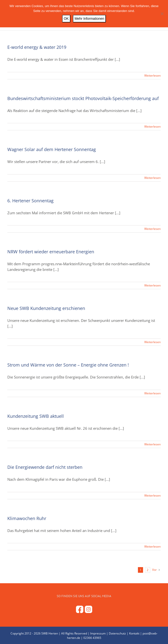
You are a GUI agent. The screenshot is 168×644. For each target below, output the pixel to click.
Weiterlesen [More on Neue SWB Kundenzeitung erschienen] (152, 342)
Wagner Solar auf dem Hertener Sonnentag (52, 149)
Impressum (98, 633)
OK (66, 19)
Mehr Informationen (89, 19)
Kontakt (134, 633)
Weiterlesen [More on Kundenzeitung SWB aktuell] (152, 444)
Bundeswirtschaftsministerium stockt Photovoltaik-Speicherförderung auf (83, 98)
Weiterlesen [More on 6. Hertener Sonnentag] (152, 229)
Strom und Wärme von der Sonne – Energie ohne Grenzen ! (68, 365)
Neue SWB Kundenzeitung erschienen (46, 308)
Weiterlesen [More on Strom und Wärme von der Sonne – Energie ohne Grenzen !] (152, 393)
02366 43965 (92, 638)
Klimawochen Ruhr (27, 518)
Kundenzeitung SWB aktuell (36, 416)
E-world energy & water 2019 (37, 47)
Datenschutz (117, 633)
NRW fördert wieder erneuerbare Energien (51, 252)
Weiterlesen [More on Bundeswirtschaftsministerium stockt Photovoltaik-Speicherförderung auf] (152, 127)
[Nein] (162, 14)
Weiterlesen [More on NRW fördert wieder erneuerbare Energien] (152, 285)
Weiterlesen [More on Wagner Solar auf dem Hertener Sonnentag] (152, 178)
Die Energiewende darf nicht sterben (45, 467)
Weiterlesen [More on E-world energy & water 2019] (152, 76)
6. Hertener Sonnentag (30, 201)
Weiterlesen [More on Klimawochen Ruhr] (152, 547)
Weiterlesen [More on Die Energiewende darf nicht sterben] (152, 496)
